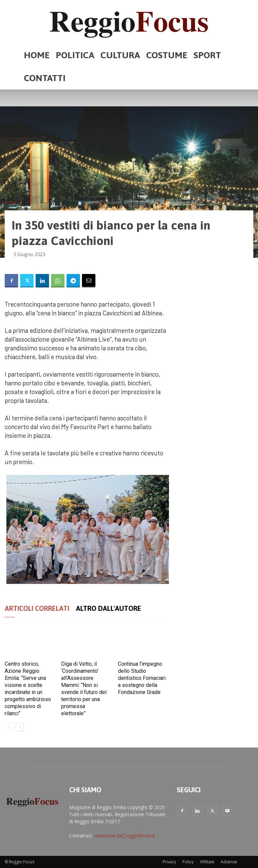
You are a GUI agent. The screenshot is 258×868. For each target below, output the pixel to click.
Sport (207, 55)
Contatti (45, 78)
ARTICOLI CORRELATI (37, 608)
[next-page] (20, 727)
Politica (75, 55)
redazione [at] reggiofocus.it (125, 836)
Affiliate (207, 862)
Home (37, 55)
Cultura (120, 55)
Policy (188, 862)
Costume (167, 55)
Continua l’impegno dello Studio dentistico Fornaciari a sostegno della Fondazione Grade (142, 678)
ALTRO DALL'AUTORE (109, 608)
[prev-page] (9, 727)
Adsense (229, 862)
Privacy (169, 862)
